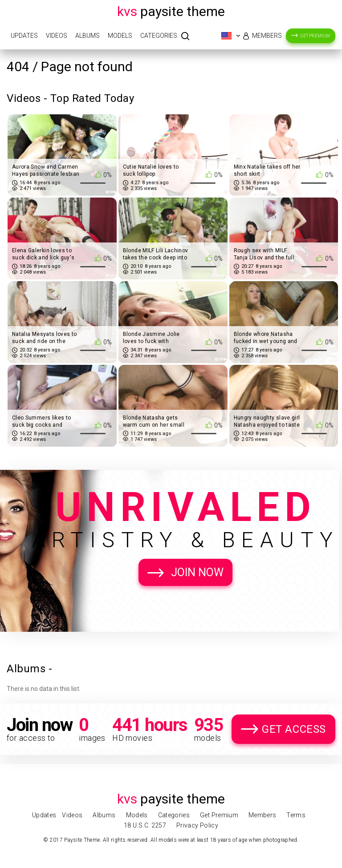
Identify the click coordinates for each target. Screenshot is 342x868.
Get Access (294, 729)
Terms (296, 815)
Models (120, 36)
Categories (159, 36)
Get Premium (315, 36)
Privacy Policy (197, 825)
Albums (88, 36)
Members (267, 36)
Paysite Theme (171, 11)
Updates (24, 36)
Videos (57, 36)
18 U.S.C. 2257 (145, 825)
